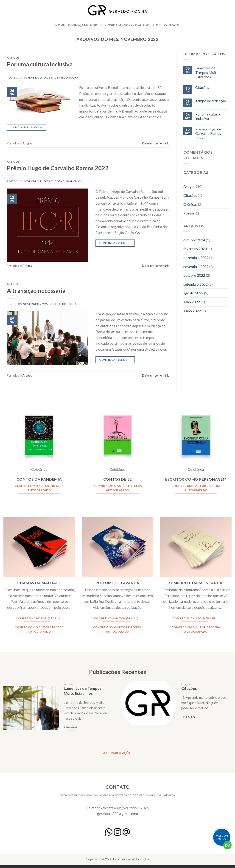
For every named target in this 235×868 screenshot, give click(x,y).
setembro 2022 (196, 284)
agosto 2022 (193, 293)
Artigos (13, 58)
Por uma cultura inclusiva (40, 64)
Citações (202, 87)
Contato (172, 25)
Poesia (189, 213)
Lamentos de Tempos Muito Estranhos (207, 72)
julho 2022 (192, 302)
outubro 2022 (194, 275)
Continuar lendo (27, 127)
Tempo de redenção (211, 101)
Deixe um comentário (156, 143)
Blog (157, 25)
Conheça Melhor (83, 25)
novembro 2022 (196, 266)
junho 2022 (192, 311)
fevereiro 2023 (195, 249)
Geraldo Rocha (66, 77)
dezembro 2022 (196, 258)
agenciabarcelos (68, 181)
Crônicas (190, 204)
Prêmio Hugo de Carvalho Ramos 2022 (58, 168)
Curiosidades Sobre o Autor (125, 25)
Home (60, 25)
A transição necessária (36, 290)
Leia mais (71, 727)
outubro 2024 (194, 240)
